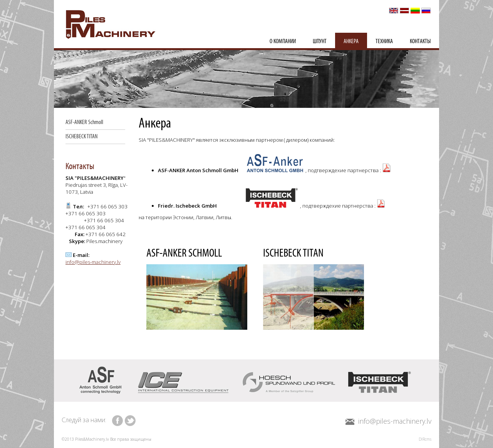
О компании (283, 41)
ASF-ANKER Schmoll (84, 122)
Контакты (420, 41)
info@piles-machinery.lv (93, 262)
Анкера (351, 41)
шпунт (320, 41)
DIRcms (425, 439)
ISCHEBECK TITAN (81, 137)
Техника (384, 41)
